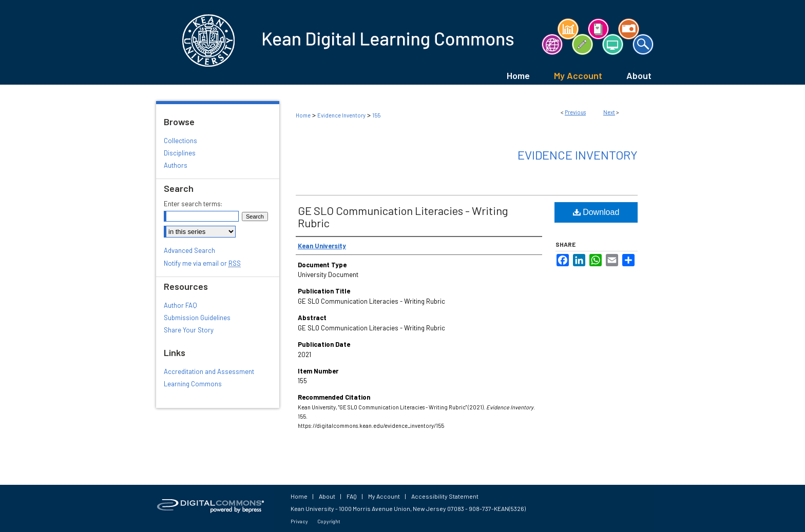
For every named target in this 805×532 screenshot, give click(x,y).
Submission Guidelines (197, 318)
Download (596, 212)
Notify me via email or (202, 263)
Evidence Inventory (341, 115)
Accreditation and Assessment (209, 371)
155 (376, 115)
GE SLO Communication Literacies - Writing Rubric (403, 216)
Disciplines (180, 153)
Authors (176, 165)
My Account (384, 496)
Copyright (329, 521)
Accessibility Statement (445, 496)
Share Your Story (189, 330)
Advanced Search (189, 250)
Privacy (299, 521)
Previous (575, 112)
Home (303, 115)
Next (609, 112)
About (327, 496)
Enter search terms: (193, 204)
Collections (180, 141)
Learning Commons (193, 384)
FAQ (352, 496)
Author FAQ (180, 305)
